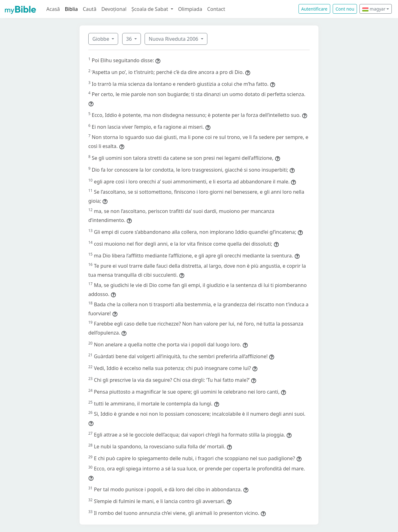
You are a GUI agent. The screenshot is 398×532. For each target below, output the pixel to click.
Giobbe (101, 39)
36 (130, 39)
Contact (216, 9)
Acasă (53, 9)
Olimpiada (190, 9)
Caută (90, 9)
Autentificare (314, 9)
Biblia (72, 9)
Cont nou (345, 9)
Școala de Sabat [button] (150, 9)
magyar (374, 9)
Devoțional (114, 9)
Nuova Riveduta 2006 (174, 39)
